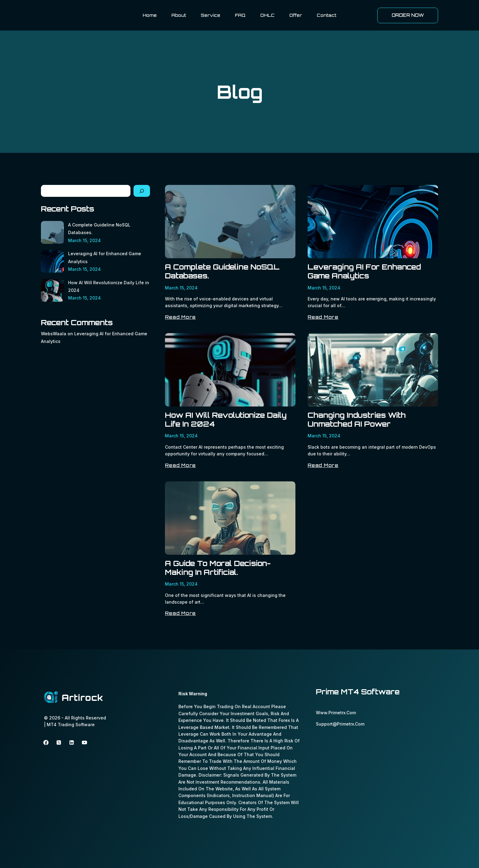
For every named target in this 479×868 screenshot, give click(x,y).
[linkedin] (72, 743)
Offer (296, 15)
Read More (180, 317)
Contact (327, 15)
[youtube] (85, 743)
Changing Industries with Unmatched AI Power (357, 419)
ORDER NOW (408, 15)
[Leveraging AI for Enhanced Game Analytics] (52, 261)
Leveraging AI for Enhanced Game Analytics (364, 271)
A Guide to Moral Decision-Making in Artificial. (218, 568)
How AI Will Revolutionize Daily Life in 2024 (226, 419)
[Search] (142, 191)
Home (150, 15)
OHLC (267, 15)
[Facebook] (46, 743)
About (179, 15)
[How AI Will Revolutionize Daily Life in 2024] (52, 290)
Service (210, 15)
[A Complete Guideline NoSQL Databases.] (52, 232)
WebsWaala (54, 334)
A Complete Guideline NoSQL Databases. (222, 271)
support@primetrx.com (340, 724)
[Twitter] (59, 743)
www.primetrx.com (336, 713)
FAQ (240, 15)
